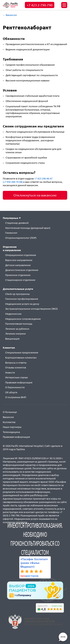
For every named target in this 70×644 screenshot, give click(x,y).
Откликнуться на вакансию (35, 195)
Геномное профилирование (22, 299)
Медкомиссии (13, 314)
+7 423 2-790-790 (40, 5)
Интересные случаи (17, 377)
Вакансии (8, 417)
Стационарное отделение (20, 280)
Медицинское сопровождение (23, 319)
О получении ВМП (16, 397)
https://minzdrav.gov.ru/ (35, 622)
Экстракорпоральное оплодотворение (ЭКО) (31, 309)
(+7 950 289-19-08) (13, 182)
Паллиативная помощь (19, 324)
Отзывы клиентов (16, 367)
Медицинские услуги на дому (22, 304)
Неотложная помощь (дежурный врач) (28, 228)
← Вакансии (10, 15)
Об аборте (11, 392)
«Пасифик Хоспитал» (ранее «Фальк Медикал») (34, 563)
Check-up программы (17, 294)
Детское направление (18, 265)
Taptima (20, 449)
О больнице (10, 412)
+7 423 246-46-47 (43, 178)
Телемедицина (11, 432)
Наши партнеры (12, 427)
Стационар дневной (17, 223)
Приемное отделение (18, 275)
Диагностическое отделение (22, 270)
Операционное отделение (21, 255)
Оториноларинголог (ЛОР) (21, 238)
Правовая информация (19, 382)
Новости (10, 373)
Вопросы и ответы (16, 363)
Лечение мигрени (15, 334)
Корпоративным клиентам (21, 358)
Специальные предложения (22, 352)
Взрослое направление (19, 260)
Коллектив (9, 422)
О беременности (15, 387)
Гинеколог (11, 233)
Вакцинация (12, 339)
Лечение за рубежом (17, 329)
